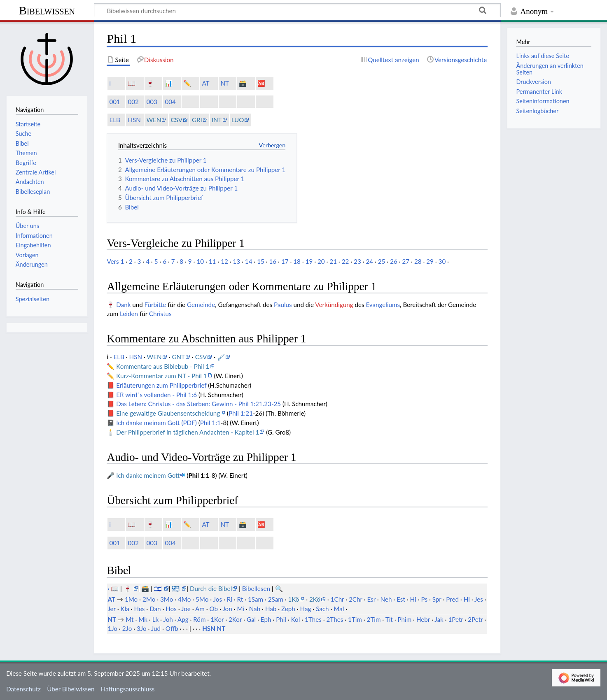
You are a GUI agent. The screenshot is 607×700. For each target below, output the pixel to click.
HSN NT (214, 628)
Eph (266, 619)
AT (205, 83)
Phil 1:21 (241, 413)
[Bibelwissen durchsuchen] (297, 10)
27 (406, 261)
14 (249, 261)
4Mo (184, 599)
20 (321, 261)
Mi (240, 609)
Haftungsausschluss (128, 689)
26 (394, 261)
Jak (439, 619)
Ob (214, 609)
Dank (123, 305)
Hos (171, 609)
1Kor (217, 619)
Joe (186, 609)
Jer (111, 609)
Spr (437, 599)
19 (309, 261)
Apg (183, 619)
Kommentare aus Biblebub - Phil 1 (163, 366)
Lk (156, 619)
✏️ (187, 83)
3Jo (142, 628)
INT (217, 120)
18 (297, 261)
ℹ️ (110, 83)
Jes (479, 599)
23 (357, 261)
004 (170, 102)
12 (224, 261)
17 (285, 261)
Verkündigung (334, 305)
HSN (134, 120)
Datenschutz (23, 689)
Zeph (288, 609)
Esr (371, 599)
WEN (154, 120)
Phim (404, 619)
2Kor (235, 619)
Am (200, 609)
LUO (238, 120)
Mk (143, 619)
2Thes (335, 619)
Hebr (423, 619)
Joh (168, 619)
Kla (125, 609)
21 (333, 261)
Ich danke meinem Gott (148, 475)
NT (225, 83)
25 (382, 261)
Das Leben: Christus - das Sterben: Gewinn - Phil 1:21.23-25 (198, 404)
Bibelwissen (47, 10)
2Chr (356, 599)
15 (261, 261)
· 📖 (114, 588)
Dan (155, 609)
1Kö (293, 599)
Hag (306, 609)
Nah (255, 609)
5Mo (202, 599)
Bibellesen (256, 588)
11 (212, 261)
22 (346, 261)
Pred (452, 599)
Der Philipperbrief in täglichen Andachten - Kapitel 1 (188, 432)
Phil (281, 619)
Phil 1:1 (210, 423)
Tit (389, 619)
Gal (251, 619)
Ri (230, 599)
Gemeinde (201, 305)
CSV (176, 120)
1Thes (313, 619)
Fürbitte (155, 305)
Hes (139, 609)
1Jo (112, 628)
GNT (178, 357)
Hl (467, 599)
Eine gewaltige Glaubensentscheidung (168, 413)
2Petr (475, 619)
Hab (271, 609)
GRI (197, 120)
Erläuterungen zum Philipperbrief (161, 385)
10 (200, 261)
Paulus (283, 305)
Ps (424, 599)
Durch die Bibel (211, 588)
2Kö (315, 599)
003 (152, 102)
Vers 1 (115, 261)
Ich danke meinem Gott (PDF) (156, 423)
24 (369, 261)
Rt (240, 599)
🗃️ (243, 83)
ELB (114, 120)
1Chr (337, 599)
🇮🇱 (159, 588)
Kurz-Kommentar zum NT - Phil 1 (161, 376)
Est (401, 599)
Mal (339, 609)
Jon (227, 609)
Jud (156, 628)
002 (133, 102)
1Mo (131, 599)
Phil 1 (196, 475)
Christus (160, 314)
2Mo (149, 599)
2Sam (276, 599)
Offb (172, 628)
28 (418, 261)
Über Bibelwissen (71, 689)
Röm (199, 619)
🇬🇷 (176, 588)
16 (273, 261)
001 (114, 102)
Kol (296, 619)
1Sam (256, 599)
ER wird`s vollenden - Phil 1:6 (156, 395)
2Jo (127, 628)
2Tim (374, 619)
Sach (322, 609)
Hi (413, 599)
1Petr (455, 619)
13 (236, 261)
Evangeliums (383, 305)
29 (430, 261)
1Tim (355, 619)
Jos (218, 599)
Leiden (129, 314)
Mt (130, 619)
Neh (386, 599)
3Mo (167, 599)
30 (442, 261)
